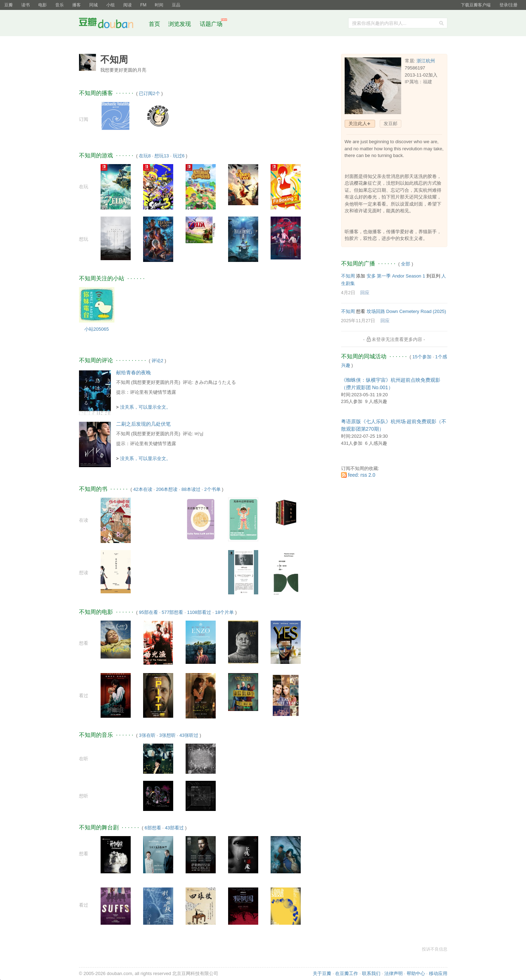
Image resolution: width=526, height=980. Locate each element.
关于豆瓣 (322, 973)
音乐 (60, 5)
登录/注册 (508, 5)
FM (143, 5)
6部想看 (153, 828)
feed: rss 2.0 (362, 475)
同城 (94, 5)
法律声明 (394, 973)
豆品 (176, 5)
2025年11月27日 (358, 321)
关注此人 (358, 124)
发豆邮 (391, 124)
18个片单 (224, 612)
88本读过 (191, 489)
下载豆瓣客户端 (476, 5)
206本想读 (167, 489)
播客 (77, 5)
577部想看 (173, 612)
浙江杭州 (426, 61)
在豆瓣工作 (347, 973)
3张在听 (147, 735)
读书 (26, 5)
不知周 (123, 382)
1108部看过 (199, 612)
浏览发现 (180, 24)
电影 (43, 5)
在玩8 (145, 156)
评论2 (157, 361)
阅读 (128, 5)
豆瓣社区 (112, 24)
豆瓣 (9, 5)
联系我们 (371, 973)
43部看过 (174, 828)
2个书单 (212, 489)
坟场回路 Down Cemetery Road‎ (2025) (406, 311)
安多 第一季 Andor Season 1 (396, 276)
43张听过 (189, 735)
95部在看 (148, 612)
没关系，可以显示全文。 (145, 407)
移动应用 (438, 973)
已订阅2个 (149, 93)
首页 (154, 24)
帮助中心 (416, 973)
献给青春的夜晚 (134, 373)
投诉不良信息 (435, 949)
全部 (406, 264)
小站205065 (97, 329)
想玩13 (162, 156)
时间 (159, 5)
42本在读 (143, 489)
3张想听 (167, 735)
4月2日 (348, 293)
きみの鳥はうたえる (215, 382)
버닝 (199, 434)
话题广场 (211, 24)
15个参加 (422, 357)
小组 (111, 5)
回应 (365, 293)
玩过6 (179, 156)
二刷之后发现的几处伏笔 (143, 424)
